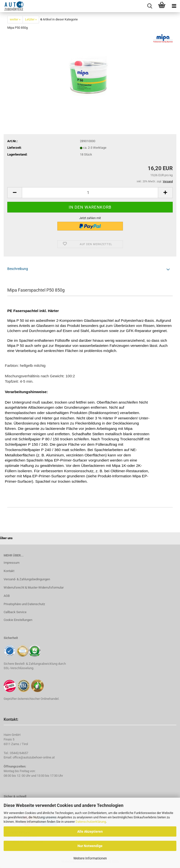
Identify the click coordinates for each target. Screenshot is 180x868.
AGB (7, 596)
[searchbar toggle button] (150, 6)
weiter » (15, 19)
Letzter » (31, 19)
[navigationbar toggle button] (174, 6)
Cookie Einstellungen (18, 620)
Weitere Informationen (90, 858)
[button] (15, 193)
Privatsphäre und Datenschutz (24, 604)
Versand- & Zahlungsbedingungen (27, 579)
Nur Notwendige (90, 846)
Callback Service (15, 612)
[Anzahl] (90, 193)
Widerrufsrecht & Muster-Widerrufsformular (34, 587)
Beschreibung (18, 269)
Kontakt (9, 571)
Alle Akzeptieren (90, 831)
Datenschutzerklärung (91, 822)
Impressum (12, 563)
